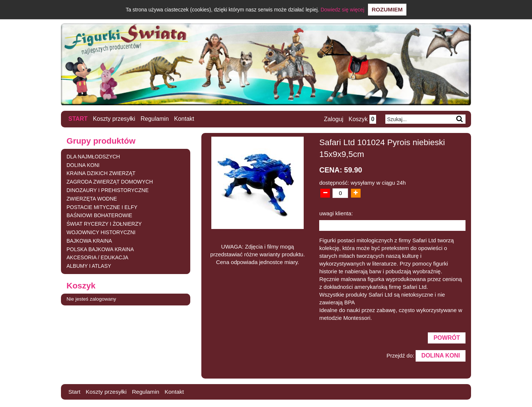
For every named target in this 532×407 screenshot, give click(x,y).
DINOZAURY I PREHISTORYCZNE (108, 190)
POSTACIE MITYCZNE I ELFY (102, 207)
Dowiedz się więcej (342, 10)
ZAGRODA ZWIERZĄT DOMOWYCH (110, 182)
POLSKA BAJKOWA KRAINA (100, 249)
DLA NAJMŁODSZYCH (93, 157)
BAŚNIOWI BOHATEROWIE (99, 215)
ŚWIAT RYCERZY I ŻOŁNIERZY (104, 224)
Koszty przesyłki (114, 119)
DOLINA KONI (83, 165)
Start (78, 119)
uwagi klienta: (336, 213)
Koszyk (362, 119)
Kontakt (184, 119)
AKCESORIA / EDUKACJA (97, 257)
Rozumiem (387, 9)
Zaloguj (333, 119)
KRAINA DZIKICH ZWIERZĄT (101, 173)
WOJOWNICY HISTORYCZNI (101, 232)
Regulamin (155, 119)
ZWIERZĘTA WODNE (92, 199)
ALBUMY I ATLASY (89, 266)
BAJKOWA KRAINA (89, 241)
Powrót (446, 338)
